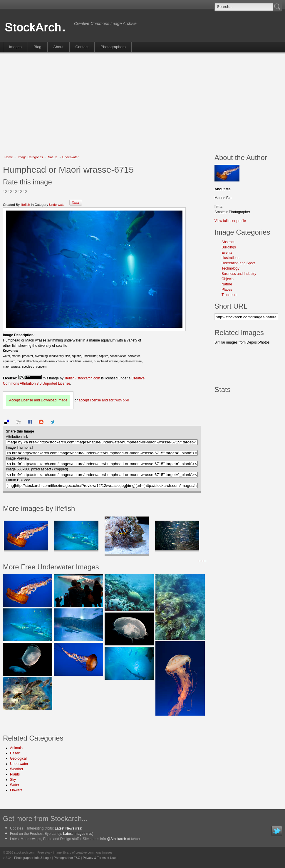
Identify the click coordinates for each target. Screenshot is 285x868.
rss (79, 828)
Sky (13, 780)
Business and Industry (239, 274)
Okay (10, 191)
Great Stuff (20, 191)
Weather (17, 769)
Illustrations (230, 258)
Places (227, 290)
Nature (53, 157)
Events (227, 253)
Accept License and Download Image (38, 400)
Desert (15, 753)
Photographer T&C (67, 858)
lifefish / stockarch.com (82, 378)
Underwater (71, 157)
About (58, 47)
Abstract (228, 242)
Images (15, 47)
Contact (82, 47)
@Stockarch (117, 839)
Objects (228, 279)
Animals (16, 748)
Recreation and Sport (238, 263)
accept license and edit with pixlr (104, 400)
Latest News (64, 828)
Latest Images (74, 834)
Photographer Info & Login (33, 858)
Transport (229, 295)
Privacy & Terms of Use (99, 858)
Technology (230, 268)
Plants (15, 774)
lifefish (25, 205)
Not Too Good (5, 191)
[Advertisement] (99, 100)
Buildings (229, 247)
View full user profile (230, 221)
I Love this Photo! (25, 191)
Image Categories (30, 157)
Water (15, 785)
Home (9, 157)
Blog (38, 47)
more (203, 561)
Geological (18, 758)
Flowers (16, 790)
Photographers (113, 47)
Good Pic (15, 191)
